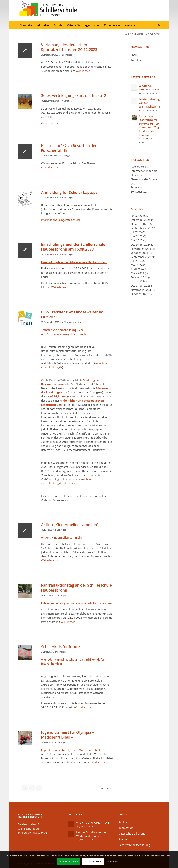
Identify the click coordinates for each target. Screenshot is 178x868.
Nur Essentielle (93, 861)
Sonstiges (68, 55)
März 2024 (138, 273)
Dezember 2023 (141, 285)
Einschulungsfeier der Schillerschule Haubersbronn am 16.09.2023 (73, 247)
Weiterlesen (84, 71)
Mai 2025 (137, 240)
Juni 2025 (137, 236)
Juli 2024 (136, 261)
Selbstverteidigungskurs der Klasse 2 (74, 95)
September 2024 (141, 257)
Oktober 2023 (139, 294)
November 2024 (141, 249)
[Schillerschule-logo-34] (48, 11)
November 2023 (141, 290)
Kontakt (123, 822)
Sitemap (123, 839)
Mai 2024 (137, 265)
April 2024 (137, 269)
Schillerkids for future (61, 647)
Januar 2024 (138, 281)
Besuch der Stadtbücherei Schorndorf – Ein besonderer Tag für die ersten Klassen (149, 126)
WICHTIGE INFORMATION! (149, 88)
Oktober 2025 (139, 224)
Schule (135, 187)
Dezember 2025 (141, 220)
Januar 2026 (138, 216)
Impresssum (126, 828)
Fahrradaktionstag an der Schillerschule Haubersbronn (76, 588)
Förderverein (139, 167)
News (134, 54)
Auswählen (113, 861)
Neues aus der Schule (74, 322)
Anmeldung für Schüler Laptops (69, 192)
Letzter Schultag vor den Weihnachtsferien (92, 834)
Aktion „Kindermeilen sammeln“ (70, 525)
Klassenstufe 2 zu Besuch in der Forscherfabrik (69, 148)
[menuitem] (26, 25)
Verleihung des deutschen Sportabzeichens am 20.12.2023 (69, 47)
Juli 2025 (136, 232)
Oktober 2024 (139, 253)
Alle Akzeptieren (69, 861)
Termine (136, 60)
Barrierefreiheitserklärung (134, 845)
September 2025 (141, 228)
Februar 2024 (139, 277)
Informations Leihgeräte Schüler (61, 220)
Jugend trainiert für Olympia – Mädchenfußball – (68, 735)
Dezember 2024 (141, 245)
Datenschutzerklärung (132, 833)
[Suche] (158, 25)
